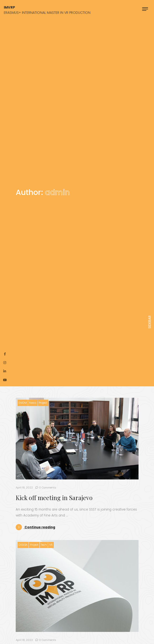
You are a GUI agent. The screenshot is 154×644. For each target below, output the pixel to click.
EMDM (23, 403)
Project (43, 403)
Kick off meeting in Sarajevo (54, 497)
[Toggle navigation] (145, 9)
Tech (44, 545)
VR (51, 545)
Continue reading (35, 527)
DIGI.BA (23, 545)
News (33, 403)
